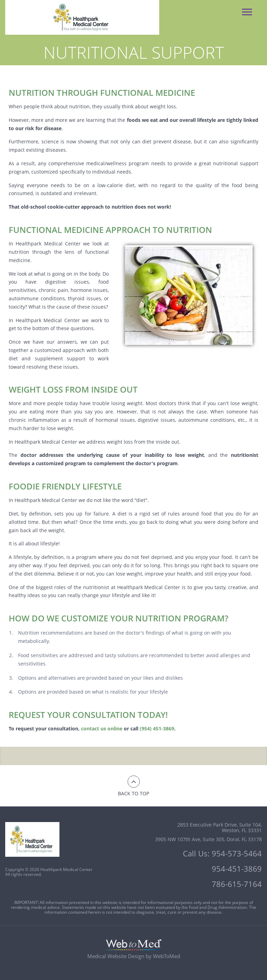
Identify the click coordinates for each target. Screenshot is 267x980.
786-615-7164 (237, 884)
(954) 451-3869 (157, 728)
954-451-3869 (237, 869)
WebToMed (167, 956)
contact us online (102, 728)
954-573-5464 (237, 853)
